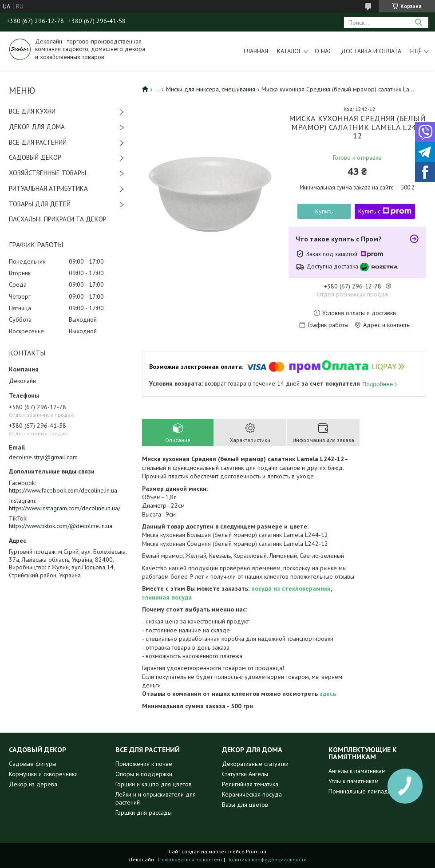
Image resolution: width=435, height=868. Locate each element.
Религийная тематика (250, 784)
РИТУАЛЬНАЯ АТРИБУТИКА (48, 188)
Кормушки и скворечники (43, 774)
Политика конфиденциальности (267, 859)
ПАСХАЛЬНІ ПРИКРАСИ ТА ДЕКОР (58, 219)
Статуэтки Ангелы (245, 774)
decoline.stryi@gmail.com (43, 457)
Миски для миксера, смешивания (211, 89)
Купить (324, 211)
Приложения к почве (144, 764)
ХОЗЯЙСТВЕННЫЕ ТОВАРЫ (47, 173)
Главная (256, 51)
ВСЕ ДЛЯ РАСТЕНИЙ (38, 142)
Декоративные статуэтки (255, 764)
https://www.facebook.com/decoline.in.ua (63, 490)
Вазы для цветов (245, 805)
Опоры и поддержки (144, 774)
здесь (328, 694)
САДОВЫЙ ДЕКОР (35, 157)
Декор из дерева (33, 784)
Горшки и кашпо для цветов (154, 784)
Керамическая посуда (252, 794)
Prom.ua (256, 851)
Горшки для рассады (144, 813)
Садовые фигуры (33, 764)
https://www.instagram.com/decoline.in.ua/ (65, 508)
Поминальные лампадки (361, 791)
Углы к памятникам (354, 781)
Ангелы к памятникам (357, 771)
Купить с (385, 211)
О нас (323, 51)
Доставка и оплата (371, 51)
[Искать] (418, 22)
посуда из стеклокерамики (291, 588)
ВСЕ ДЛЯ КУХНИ (32, 111)
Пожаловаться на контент (190, 859)
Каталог (289, 51)
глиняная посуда (167, 597)
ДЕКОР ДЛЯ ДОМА (37, 127)
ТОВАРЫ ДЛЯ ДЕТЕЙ (40, 204)
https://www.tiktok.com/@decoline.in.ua (61, 526)
